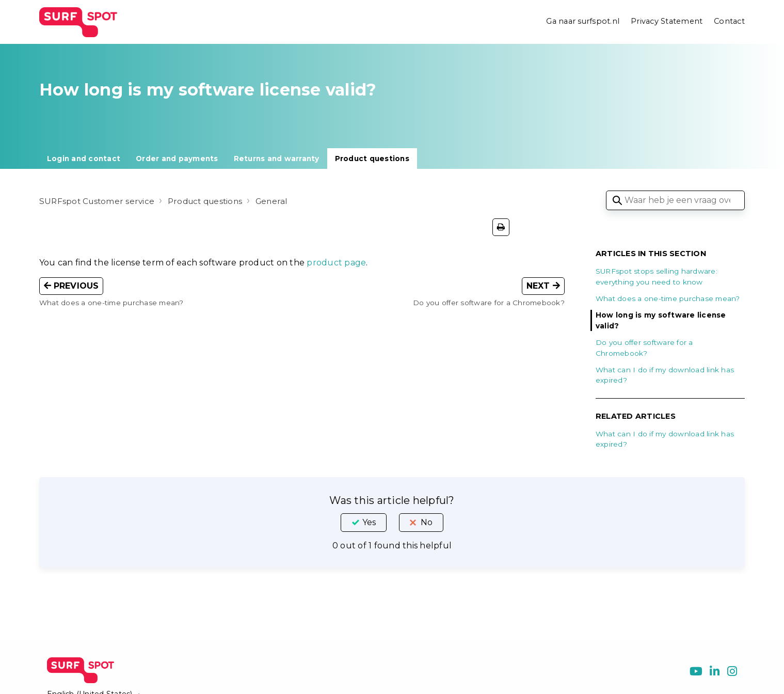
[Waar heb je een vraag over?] (675, 200)
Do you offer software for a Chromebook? (644, 348)
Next (543, 286)
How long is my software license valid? (661, 320)
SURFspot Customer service (98, 201)
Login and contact (84, 159)
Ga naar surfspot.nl (582, 22)
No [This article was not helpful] (427, 522)
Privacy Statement (666, 22)
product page (336, 263)
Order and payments (177, 159)
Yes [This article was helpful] (369, 522)
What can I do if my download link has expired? (665, 375)
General (281, 201)
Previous (71, 286)
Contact (729, 22)
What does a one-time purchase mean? (668, 298)
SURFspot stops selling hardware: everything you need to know (657, 276)
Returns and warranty (277, 159)
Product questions (372, 159)
